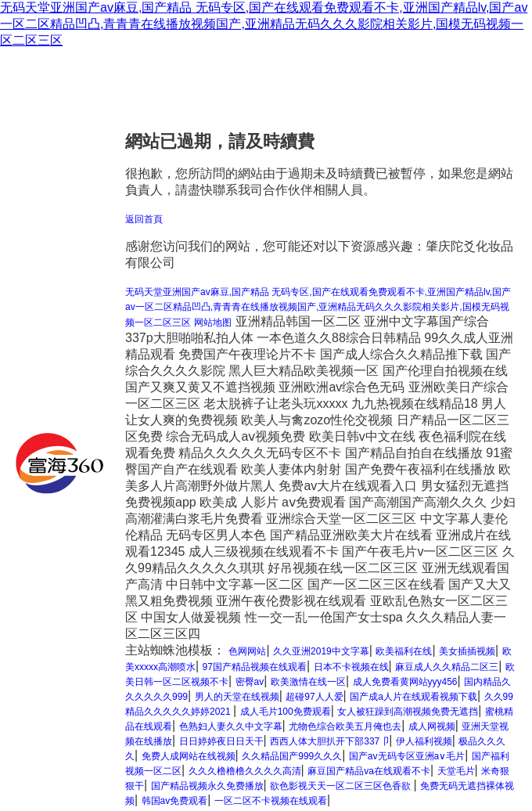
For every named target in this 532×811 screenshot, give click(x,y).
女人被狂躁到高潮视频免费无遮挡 (408, 712)
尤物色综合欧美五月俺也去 (345, 726)
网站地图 (213, 323)
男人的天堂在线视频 (237, 697)
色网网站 (247, 651)
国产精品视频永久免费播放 (207, 786)
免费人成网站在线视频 (189, 756)
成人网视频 (432, 726)
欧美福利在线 (404, 651)
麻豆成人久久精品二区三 (447, 667)
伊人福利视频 (424, 741)
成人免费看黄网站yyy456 (405, 682)
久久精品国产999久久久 (292, 756)
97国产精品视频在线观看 (255, 667)
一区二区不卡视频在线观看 (271, 801)
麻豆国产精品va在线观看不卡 (369, 771)
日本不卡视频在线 (351, 667)
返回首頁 (144, 219)
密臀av (250, 682)
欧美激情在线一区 (308, 682)
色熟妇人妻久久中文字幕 (231, 726)
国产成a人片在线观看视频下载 (413, 697)
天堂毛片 (456, 771)
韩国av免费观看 (175, 801)
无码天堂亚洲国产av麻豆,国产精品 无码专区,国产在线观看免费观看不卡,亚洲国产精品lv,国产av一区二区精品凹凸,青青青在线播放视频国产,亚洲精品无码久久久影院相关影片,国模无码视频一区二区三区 (264, 24)
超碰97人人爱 (314, 697)
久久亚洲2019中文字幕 (321, 651)
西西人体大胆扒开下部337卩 (329, 741)
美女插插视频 (467, 651)
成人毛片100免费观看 (286, 712)
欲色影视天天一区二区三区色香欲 (341, 786)
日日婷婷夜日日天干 (221, 741)
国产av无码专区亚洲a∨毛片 (407, 756)
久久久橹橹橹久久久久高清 (245, 771)
